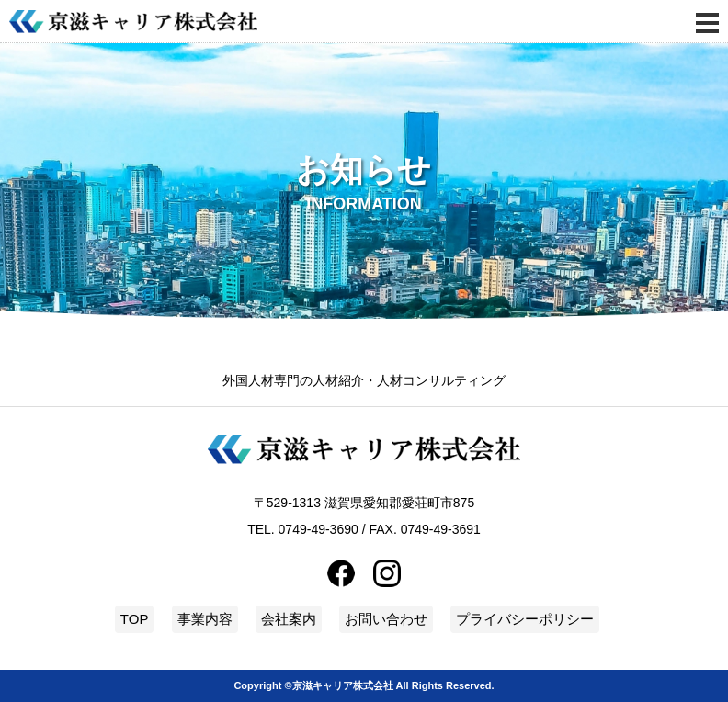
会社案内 (289, 619)
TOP (135, 619)
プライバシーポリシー (525, 619)
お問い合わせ (386, 619)
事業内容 (205, 619)
